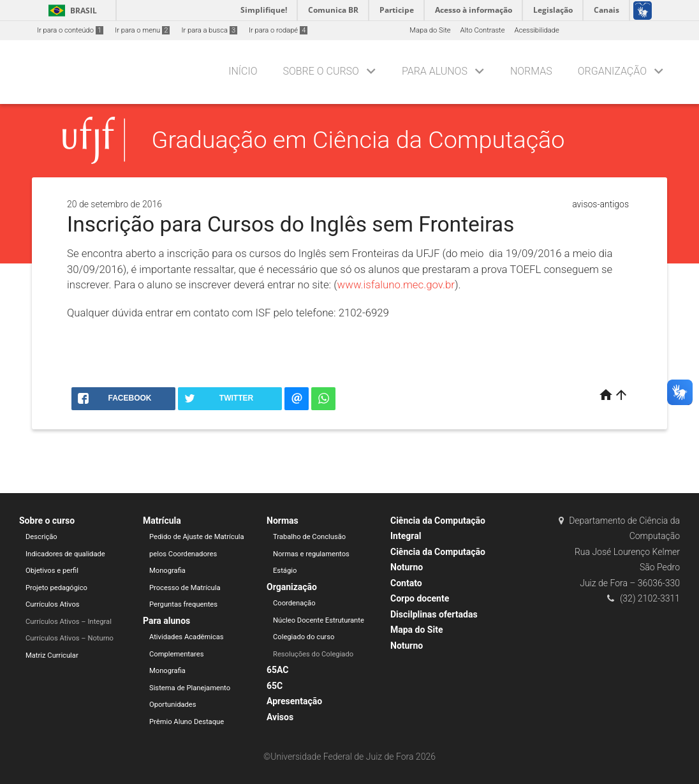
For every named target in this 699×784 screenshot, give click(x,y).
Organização (612, 71)
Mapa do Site (430, 30)
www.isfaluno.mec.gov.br (396, 285)
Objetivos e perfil (52, 571)
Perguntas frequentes (183, 604)
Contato (406, 583)
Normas (531, 71)
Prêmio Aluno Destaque (187, 722)
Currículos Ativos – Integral (69, 622)
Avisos (280, 717)
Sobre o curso (320, 71)
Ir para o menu (142, 30)
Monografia (167, 571)
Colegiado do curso (304, 637)
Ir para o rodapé (278, 30)
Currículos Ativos (53, 604)
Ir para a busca (209, 30)
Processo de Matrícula (185, 588)
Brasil (70, 11)
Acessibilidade (536, 30)
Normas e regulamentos (311, 554)
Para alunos (435, 71)
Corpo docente (420, 598)
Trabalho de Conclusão (309, 537)
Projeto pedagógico (56, 588)
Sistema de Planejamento (190, 688)
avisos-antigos (600, 204)
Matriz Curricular (52, 655)
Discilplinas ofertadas (434, 614)
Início (243, 71)
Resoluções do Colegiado (313, 654)
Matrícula (162, 521)
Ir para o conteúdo (70, 30)
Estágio (285, 571)
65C (275, 686)
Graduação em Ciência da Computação (358, 140)
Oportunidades (173, 705)
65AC (278, 670)
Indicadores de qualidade (65, 554)
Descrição (41, 537)
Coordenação (294, 603)
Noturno (407, 646)
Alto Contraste (483, 30)
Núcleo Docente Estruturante (319, 620)
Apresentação (294, 701)
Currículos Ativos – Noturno (70, 638)
